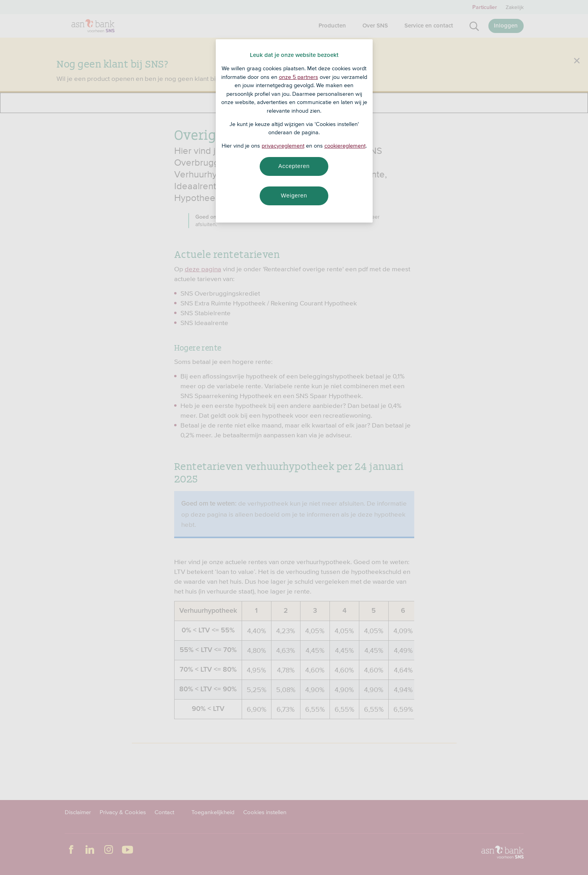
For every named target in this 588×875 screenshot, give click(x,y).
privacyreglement (283, 146)
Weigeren (294, 195)
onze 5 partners (299, 77)
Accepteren (294, 166)
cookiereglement (345, 146)
